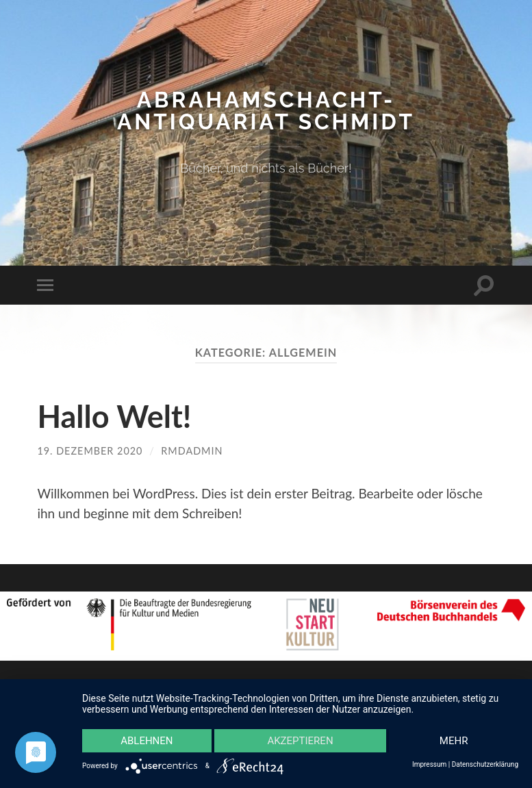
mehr (454, 741)
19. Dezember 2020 (90, 451)
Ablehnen (147, 741)
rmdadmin (192, 451)
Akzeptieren (300, 741)
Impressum (429, 764)
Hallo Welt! (114, 416)
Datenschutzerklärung (485, 764)
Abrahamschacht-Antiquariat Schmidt (266, 111)
